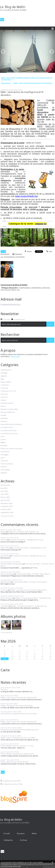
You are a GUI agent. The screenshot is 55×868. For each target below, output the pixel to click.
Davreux (4, 590)
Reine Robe (5, 548)
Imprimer (17, 254)
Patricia (4, 540)
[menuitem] (27, 79)
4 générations (6, 370)
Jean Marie (5, 556)
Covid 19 (4, 397)
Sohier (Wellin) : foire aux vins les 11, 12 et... (17, 746)
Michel (3, 532)
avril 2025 (4, 491)
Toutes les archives (7, 516)
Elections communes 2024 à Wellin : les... (24, 532)
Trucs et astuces (7, 464)
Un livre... (4, 467)
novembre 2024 (7, 506)
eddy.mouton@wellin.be (26, 196)
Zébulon (4, 473)
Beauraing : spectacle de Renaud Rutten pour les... (20, 730)
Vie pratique (5, 470)
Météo (3, 443)
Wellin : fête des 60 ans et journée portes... (17, 705)
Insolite (3, 415)
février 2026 (5, 485)
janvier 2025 (5, 500)
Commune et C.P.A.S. (9, 391)
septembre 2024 (7, 513)
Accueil (7, 833)
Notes (34, 833)
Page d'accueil (6, 83)
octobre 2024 (6, 509)
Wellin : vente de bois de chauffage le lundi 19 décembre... (22, 93)
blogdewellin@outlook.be (10, 304)
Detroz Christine (7, 574)
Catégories (8, 840)
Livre (2, 436)
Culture (3, 400)
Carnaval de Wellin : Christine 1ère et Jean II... (27, 565)
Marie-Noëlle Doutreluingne (11, 564)
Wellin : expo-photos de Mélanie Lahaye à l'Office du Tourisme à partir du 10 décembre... (27, 79)
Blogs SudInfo (6, 382)
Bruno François (6, 598)
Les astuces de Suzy (9, 430)
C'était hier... (5, 385)
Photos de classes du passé (12, 449)
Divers (3, 406)
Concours (4, 394)
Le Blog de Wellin (13, 7)
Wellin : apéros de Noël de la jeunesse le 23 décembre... (33, 83)
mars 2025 (5, 494)
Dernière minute (7, 403)
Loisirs (3, 440)
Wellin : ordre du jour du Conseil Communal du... (29, 590)
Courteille (4, 606)
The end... (4, 689)
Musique (4, 446)
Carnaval (4, 388)
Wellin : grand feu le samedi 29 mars (15, 762)
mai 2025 (4, 488)
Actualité (4, 373)
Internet (4, 421)
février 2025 (5, 497)
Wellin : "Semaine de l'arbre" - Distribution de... (34, 598)
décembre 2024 (7, 503)
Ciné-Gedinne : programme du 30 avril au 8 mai (19, 714)
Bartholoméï (5, 582)
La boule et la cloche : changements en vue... (27, 540)
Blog (2, 379)
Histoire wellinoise (8, 412)
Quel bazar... (6, 452)
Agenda (4, 376)
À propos (21, 833)
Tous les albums (6, 632)
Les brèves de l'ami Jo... (10, 434)
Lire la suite (15, 356)
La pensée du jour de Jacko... (12, 424)
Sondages (5, 455)
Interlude (4, 418)
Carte (5, 670)
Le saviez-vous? (7, 427)
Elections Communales (9, 409)
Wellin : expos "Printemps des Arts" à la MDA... (18, 738)
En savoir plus (16, 866)
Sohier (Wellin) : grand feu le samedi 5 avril (17, 754)
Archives (23, 840)
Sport (3, 458)
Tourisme (4, 461)
